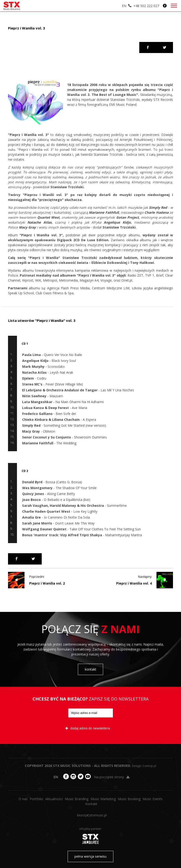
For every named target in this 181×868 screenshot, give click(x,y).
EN (124, 6)
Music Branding (77, 799)
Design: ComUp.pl (144, 766)
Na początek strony (112, 777)
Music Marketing (103, 799)
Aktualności (54, 799)
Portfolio (36, 799)
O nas (23, 799)
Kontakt (91, 804)
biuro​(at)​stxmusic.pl (92, 815)
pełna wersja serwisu (90, 856)
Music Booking (129, 799)
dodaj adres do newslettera (88, 728)
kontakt (91, 669)
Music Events (153, 799)
